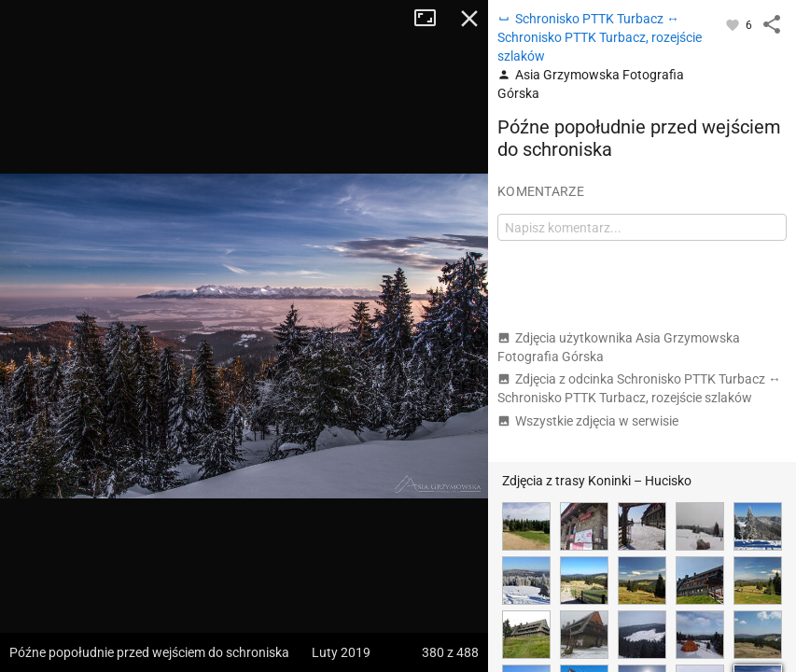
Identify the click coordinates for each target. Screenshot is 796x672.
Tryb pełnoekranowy (432, 19)
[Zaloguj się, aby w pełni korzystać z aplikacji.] (734, 24)
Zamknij (469, 19)
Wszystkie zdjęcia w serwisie (588, 421)
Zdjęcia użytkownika (619, 347)
